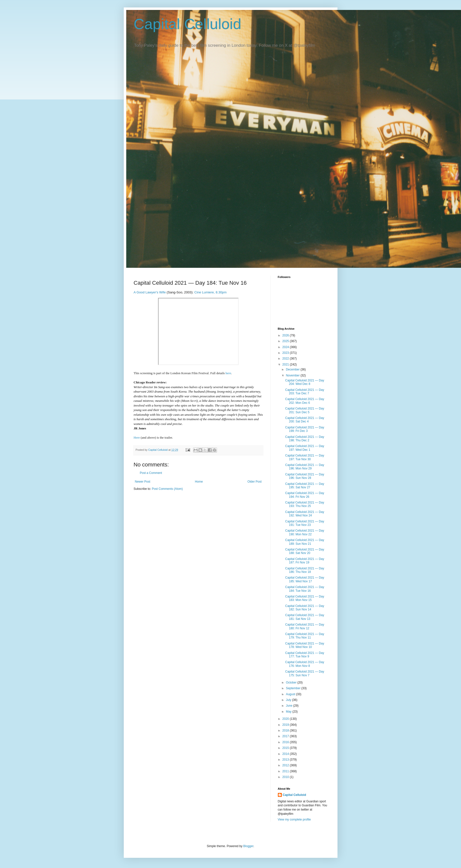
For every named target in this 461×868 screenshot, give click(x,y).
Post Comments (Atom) (167, 489)
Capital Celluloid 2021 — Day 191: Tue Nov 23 (305, 523)
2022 (286, 359)
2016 (286, 742)
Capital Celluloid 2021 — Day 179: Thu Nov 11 (305, 636)
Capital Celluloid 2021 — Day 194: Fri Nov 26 (305, 495)
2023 (286, 353)
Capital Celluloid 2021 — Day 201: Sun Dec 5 (305, 410)
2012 (286, 765)
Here (137, 437)
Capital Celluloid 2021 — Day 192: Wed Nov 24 (305, 514)
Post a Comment (151, 473)
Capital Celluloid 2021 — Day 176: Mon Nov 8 (305, 664)
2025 (286, 341)
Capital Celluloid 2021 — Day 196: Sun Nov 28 (305, 476)
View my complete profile (294, 820)
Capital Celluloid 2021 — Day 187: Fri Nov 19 (305, 561)
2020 (286, 719)
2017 (286, 736)
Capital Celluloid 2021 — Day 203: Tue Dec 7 (305, 392)
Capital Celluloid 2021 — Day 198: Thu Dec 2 (305, 439)
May (289, 712)
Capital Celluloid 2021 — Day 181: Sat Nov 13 (305, 617)
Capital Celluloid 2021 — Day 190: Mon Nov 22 (305, 532)
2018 (286, 731)
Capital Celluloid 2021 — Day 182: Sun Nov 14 (305, 608)
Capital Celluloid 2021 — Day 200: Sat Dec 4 (305, 420)
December (293, 369)
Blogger (248, 846)
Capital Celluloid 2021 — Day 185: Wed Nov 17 (305, 579)
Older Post (255, 482)
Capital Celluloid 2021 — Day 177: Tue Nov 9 (305, 655)
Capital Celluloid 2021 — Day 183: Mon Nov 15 (305, 598)
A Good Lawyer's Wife (150, 292)
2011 (286, 771)
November (293, 375)
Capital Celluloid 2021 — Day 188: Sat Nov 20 (305, 551)
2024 (286, 347)
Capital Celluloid (188, 24)
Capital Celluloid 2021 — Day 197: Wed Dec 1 (305, 448)
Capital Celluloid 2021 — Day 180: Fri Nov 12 (305, 626)
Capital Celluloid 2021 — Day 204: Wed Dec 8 (305, 382)
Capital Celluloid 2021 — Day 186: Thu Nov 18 (305, 570)
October (292, 683)
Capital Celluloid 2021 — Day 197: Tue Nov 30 (305, 457)
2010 (286, 777)
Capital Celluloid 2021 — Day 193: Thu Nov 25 (305, 504)
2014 (286, 754)
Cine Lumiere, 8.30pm (210, 292)
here (228, 373)
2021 (286, 365)
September (293, 688)
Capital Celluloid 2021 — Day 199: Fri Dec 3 (305, 429)
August (291, 694)
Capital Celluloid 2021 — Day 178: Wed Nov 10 (305, 645)
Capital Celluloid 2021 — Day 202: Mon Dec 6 (305, 401)
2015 (286, 748)
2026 (286, 335)
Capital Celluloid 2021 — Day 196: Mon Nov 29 (305, 467)
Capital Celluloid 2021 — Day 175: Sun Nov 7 (305, 673)
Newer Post (143, 482)
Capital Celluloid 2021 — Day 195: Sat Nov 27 (305, 486)
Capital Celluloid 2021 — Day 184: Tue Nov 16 (305, 589)
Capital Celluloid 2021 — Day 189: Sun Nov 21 (305, 542)
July (289, 700)
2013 (286, 760)
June (289, 706)
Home (199, 482)
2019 (286, 725)
